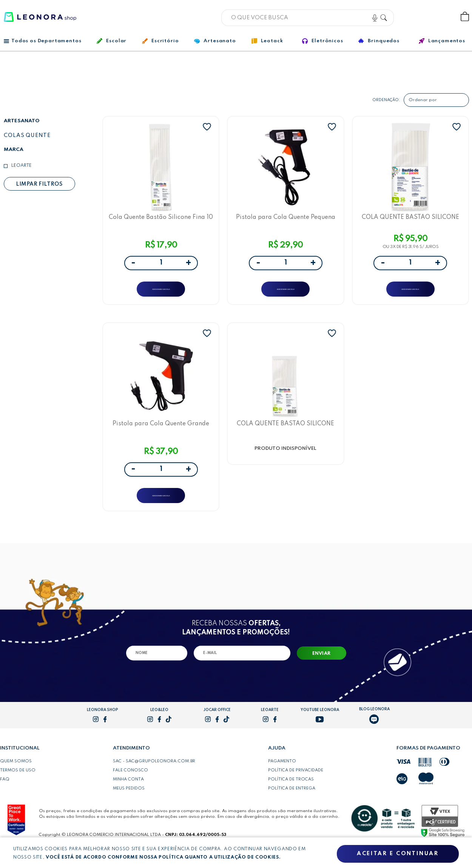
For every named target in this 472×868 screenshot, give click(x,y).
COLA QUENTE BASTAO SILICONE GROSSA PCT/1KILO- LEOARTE (410, 219)
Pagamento (282, 777)
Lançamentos (442, 41)
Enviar (322, 669)
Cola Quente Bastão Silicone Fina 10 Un (161, 219)
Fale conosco (130, 786)
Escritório (160, 41)
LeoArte (22, 166)
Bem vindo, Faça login (415, 17)
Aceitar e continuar (398, 854)
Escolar (112, 41)
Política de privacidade (296, 786)
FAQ (5, 795)
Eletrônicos (322, 41)
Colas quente (27, 135)
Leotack (267, 41)
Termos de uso (18, 786)
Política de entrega (292, 804)
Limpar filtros (39, 184)
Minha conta (128, 795)
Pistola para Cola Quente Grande (161, 433)
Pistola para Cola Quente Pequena (286, 219)
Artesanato (215, 41)
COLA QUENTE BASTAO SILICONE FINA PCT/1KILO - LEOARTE (285, 433)
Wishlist (440, 17)
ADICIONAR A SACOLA (161, 292)
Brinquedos (379, 41)
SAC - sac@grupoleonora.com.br (154, 777)
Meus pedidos (129, 804)
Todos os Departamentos (42, 41)
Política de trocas (291, 795)
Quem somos (16, 777)
